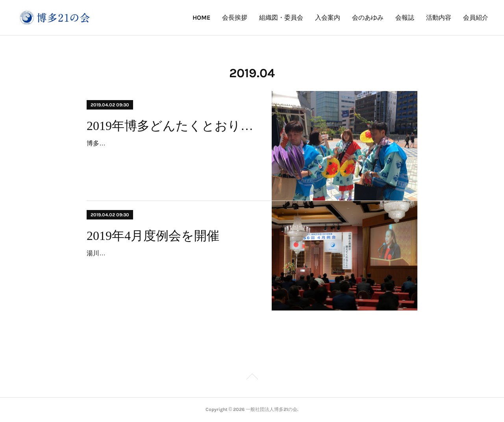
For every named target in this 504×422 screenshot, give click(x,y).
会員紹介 (476, 18)
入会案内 (328, 18)
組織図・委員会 (281, 18)
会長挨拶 (235, 18)
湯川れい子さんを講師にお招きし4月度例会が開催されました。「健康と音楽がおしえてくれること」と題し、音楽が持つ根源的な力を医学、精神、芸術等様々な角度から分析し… (172, 265)
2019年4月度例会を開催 (153, 236)
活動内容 (439, 18)
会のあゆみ (368, 18)
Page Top (252, 378)
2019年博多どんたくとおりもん (172, 126)
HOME (201, 18)
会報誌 (405, 18)
